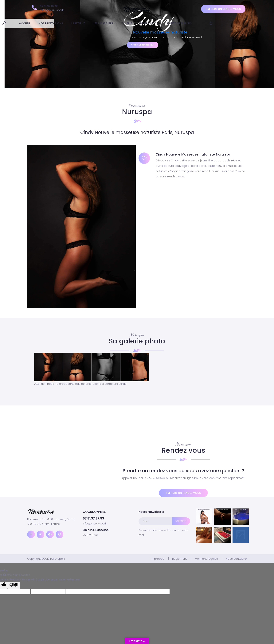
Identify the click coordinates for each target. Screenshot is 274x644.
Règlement (180, 559)
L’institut (104, 23)
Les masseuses (129, 23)
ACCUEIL (50, 23)
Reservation (175, 23)
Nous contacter (236, 559)
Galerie (152, 23)
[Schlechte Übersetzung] (14, 585)
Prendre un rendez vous (223, 9)
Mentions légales (206, 559)
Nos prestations (76, 23)
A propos (158, 559)
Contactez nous (205, 23)
